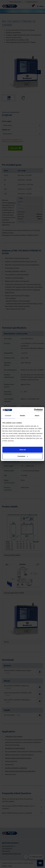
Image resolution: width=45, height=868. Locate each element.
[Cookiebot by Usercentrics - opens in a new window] (34, 410)
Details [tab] (23, 416)
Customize (23, 456)
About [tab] (37, 416)
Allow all (22, 450)
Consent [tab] (8, 416)
